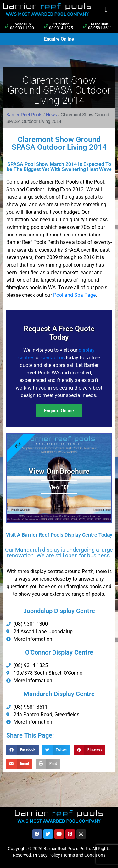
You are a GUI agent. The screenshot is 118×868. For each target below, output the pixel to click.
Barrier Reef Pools (24, 115)
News (51, 115)
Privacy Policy (47, 855)
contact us (53, 358)
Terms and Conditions (84, 855)
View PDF (59, 487)
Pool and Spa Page (74, 295)
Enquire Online (59, 411)
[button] (106, 10)
